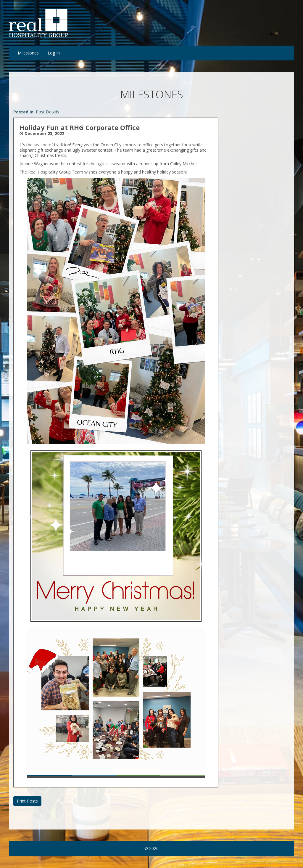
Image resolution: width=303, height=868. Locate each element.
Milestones (28, 53)
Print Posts (27, 801)
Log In (54, 53)
